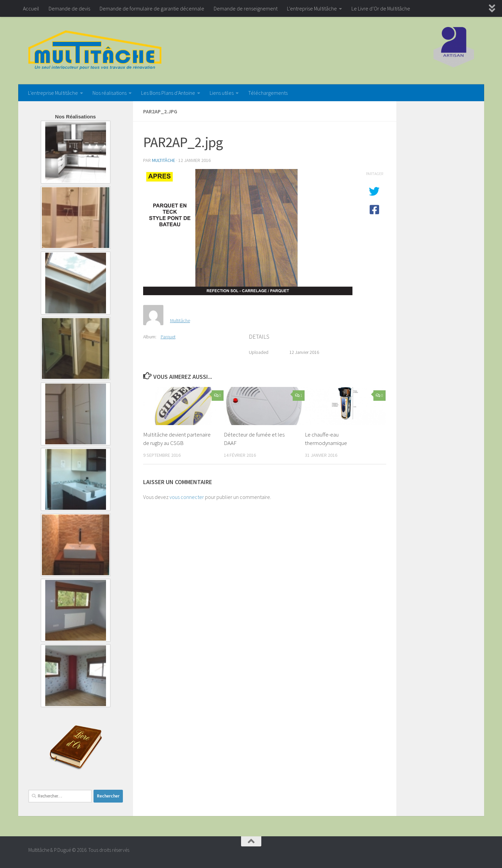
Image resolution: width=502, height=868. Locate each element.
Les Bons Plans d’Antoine (168, 93)
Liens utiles (222, 93)
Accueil (31, 8)
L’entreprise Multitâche (312, 8)
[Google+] (469, 853)
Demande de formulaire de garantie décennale (152, 8)
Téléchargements (268, 93)
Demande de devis (69, 8)
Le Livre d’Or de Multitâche (381, 8)
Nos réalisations (110, 93)
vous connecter (187, 497)
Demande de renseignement (246, 8)
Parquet (168, 337)
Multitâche (164, 160)
